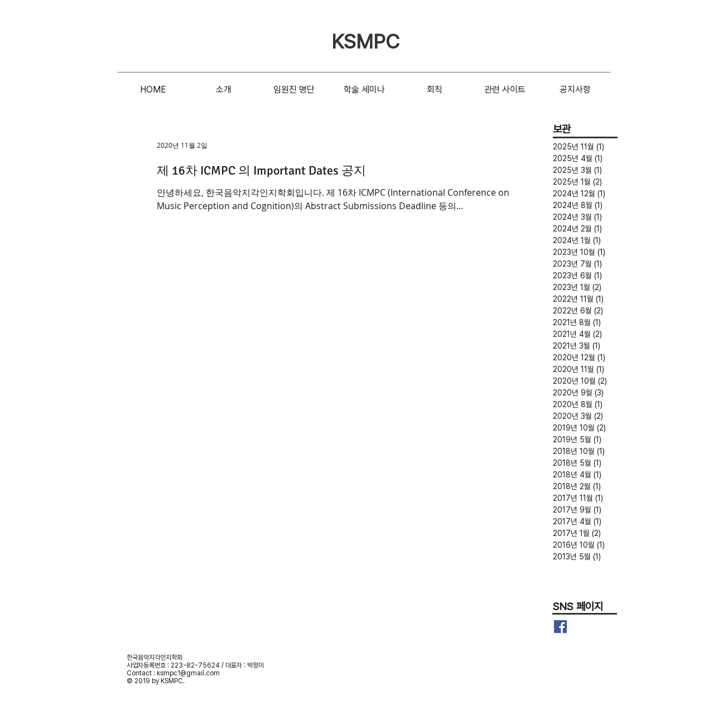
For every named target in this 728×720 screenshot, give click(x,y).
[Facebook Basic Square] (560, 627)
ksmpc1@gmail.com (188, 673)
